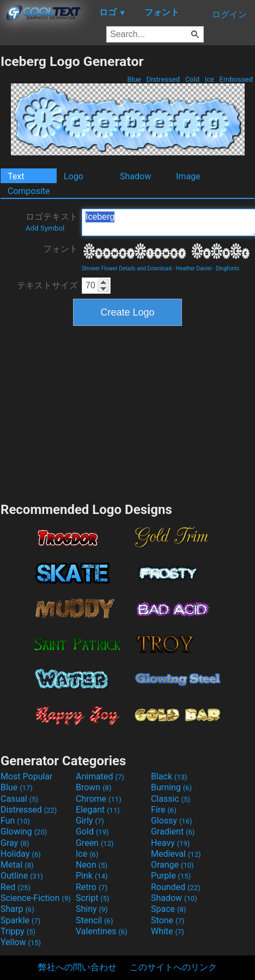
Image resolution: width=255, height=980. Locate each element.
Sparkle (20, 920)
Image (188, 176)
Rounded (176, 887)
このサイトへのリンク (173, 967)
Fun (15, 821)
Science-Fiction (36, 898)
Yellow (21, 942)
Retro (92, 887)
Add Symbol (45, 228)
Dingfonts (227, 268)
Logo (74, 176)
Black (169, 776)
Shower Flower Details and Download (127, 268)
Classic (171, 799)
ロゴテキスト (52, 222)
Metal (17, 865)
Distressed (163, 79)
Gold (92, 831)
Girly (90, 821)
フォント (60, 249)
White (168, 931)
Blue (134, 79)
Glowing (24, 831)
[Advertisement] (127, 413)
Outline (22, 876)
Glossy (172, 821)
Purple (171, 876)
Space (168, 909)
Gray (15, 843)
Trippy (18, 931)
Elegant (98, 810)
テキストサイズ (47, 285)
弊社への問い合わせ (77, 967)
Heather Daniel (194, 268)
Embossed (236, 79)
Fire (164, 810)
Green (95, 843)
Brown (93, 787)
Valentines (102, 931)
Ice (209, 79)
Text (16, 176)
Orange (172, 865)
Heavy (170, 843)
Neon (92, 865)
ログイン (229, 14)
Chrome (99, 799)
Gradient (173, 831)
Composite (29, 191)
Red (16, 887)
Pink (92, 876)
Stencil (94, 920)
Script (93, 898)
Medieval (176, 854)
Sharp (17, 909)
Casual (19, 799)
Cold (192, 79)
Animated (100, 776)
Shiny (92, 909)
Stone (168, 920)
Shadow (135, 176)
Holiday (21, 854)
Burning (171, 787)
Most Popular (27, 776)
